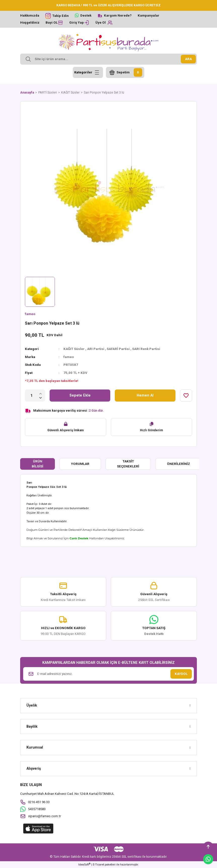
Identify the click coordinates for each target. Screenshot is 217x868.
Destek (86, 15)
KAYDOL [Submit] (181, 674)
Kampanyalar (149, 15)
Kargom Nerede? (118, 15)
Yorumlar (80, 464)
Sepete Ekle (80, 395)
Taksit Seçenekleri (128, 464)
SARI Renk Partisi (146, 349)
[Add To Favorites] (186, 396)
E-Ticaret (98, 864)
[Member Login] (79, 23)
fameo (30, 314)
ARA (188, 59)
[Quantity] (32, 396)
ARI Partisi (96, 349)
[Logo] (109, 42)
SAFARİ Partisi (118, 349)
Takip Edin (61, 16)
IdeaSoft (84, 864)
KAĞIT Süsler (74, 349)
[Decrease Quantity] (41, 398)
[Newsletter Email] (109, 674)
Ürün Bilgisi (38, 464)
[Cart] (125, 72)
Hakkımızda (30, 15)
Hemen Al (145, 395)
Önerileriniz (178, 464)
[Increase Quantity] (41, 393)
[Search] (109, 59)
